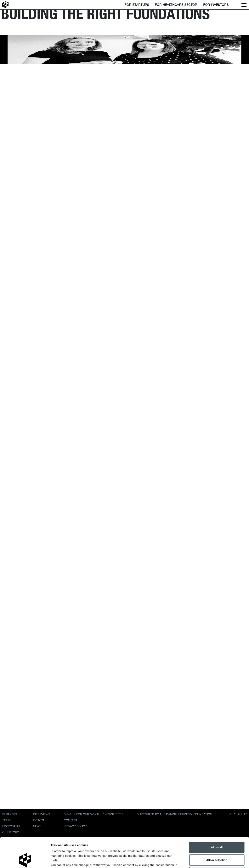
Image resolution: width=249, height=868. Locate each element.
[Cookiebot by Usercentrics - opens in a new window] (25, 860)
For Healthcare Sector (176, 4)
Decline (217, 843)
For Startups (137, 4)
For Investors (216, 4)
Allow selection (217, 830)
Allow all (217, 817)
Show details (203, 860)
